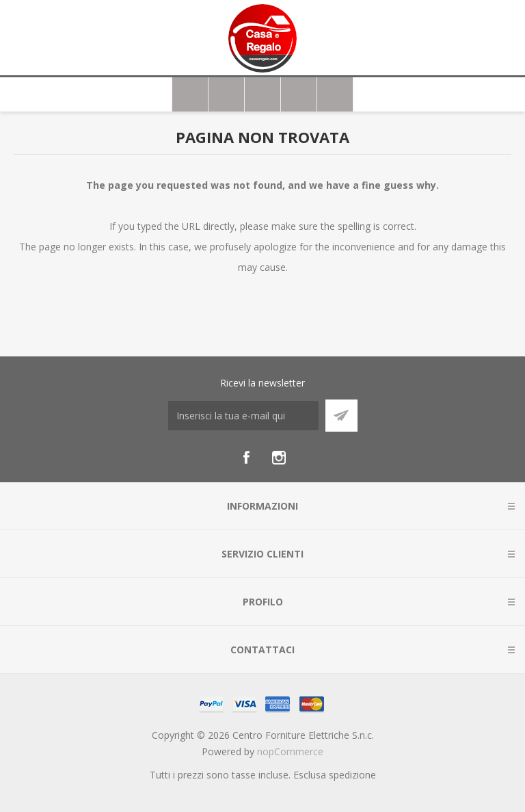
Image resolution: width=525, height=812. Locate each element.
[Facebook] (246, 458)
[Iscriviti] (243, 416)
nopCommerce (290, 751)
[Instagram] (279, 458)
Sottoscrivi (341, 416)
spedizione (352, 775)
